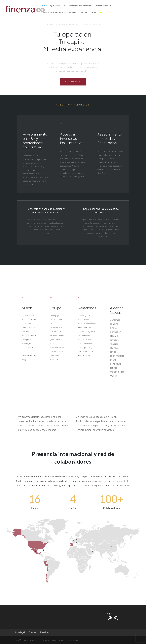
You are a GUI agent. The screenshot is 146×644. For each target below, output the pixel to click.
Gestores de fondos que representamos (59, 13)
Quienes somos (101, 6)
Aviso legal (20, 632)
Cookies (32, 632)
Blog (94, 13)
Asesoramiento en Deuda (80, 6)
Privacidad (45, 632)
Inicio (44, 6)
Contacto (84, 13)
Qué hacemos (56, 6)
